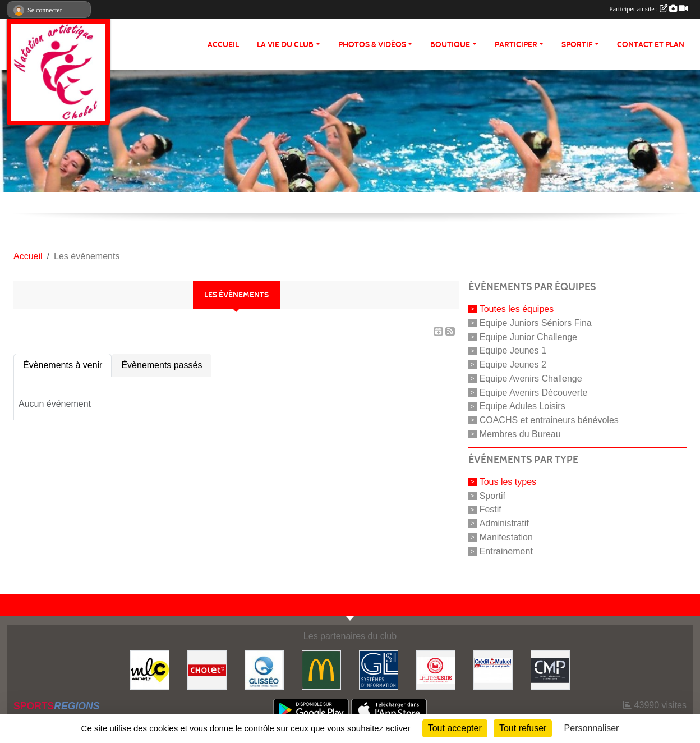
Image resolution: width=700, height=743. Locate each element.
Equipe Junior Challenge (528, 336)
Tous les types (508, 482)
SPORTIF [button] (577, 45)
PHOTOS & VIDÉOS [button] (372, 45)
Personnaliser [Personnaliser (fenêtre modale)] (592, 728)
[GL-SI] (379, 669)
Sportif (492, 495)
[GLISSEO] (264, 669)
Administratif (504, 523)
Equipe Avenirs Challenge (531, 379)
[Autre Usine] (436, 669)
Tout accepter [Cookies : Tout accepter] (455, 728)
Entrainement (506, 551)
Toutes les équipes (517, 309)
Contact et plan (651, 45)
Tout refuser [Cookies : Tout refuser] (523, 728)
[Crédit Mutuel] (493, 669)
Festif (491, 509)
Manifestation (506, 537)
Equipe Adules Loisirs (522, 406)
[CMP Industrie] (550, 669)
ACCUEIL (223, 45)
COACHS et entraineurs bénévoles (549, 420)
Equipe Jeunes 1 (513, 350)
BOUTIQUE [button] (450, 45)
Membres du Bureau (520, 434)
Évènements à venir (63, 365)
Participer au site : (648, 9)
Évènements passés (162, 365)
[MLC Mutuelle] (150, 669)
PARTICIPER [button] (516, 45)
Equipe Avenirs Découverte (534, 392)
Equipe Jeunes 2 (513, 364)
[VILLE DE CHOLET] (207, 669)
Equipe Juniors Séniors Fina (536, 323)
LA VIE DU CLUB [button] (285, 45)
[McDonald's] (321, 669)
